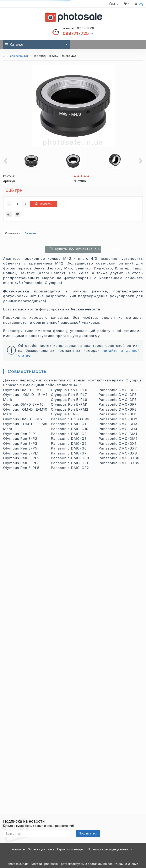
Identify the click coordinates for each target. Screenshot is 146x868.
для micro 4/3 (19, 56)
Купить (43, 204)
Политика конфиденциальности (110, 849)
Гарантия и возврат (71, 849)
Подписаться (88, 833)
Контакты (18, 849)
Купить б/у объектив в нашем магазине (74, 249)
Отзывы (32, 233)
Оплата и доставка (41, 849)
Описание (13, 233)
